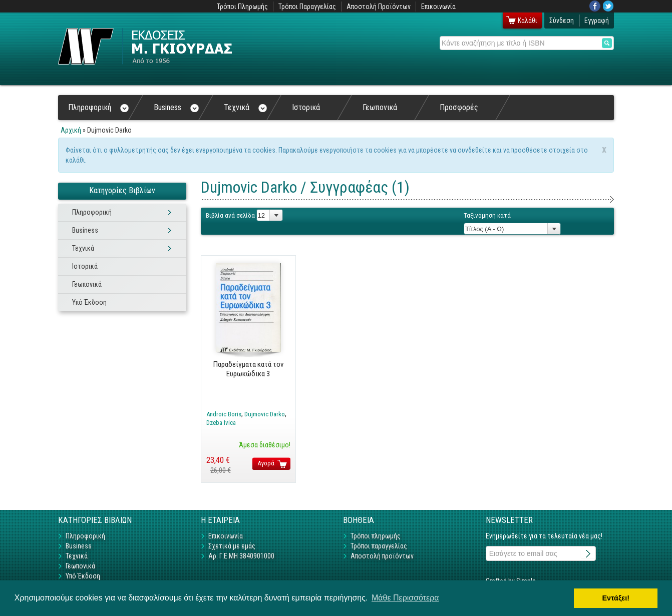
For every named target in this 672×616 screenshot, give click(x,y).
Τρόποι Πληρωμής (242, 7)
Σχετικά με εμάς (232, 546)
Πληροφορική (98, 107)
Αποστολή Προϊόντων (379, 7)
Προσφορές (459, 107)
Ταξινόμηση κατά (487, 215)
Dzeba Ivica (221, 423)
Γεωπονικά (380, 107)
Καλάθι (528, 21)
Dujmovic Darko (265, 414)
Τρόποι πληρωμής (376, 536)
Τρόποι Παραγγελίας (307, 7)
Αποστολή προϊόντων (382, 556)
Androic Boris (224, 414)
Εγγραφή (597, 21)
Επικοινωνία (438, 7)
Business (176, 107)
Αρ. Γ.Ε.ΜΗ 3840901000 (241, 556)
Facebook (595, 6)
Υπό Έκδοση (89, 302)
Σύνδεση (562, 21)
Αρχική (71, 130)
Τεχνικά (245, 107)
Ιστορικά (306, 107)
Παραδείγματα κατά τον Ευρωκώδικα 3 (248, 369)
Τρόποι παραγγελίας (379, 546)
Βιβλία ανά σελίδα (230, 215)
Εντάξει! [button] (616, 598)
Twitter (608, 6)
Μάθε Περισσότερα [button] (405, 598)
